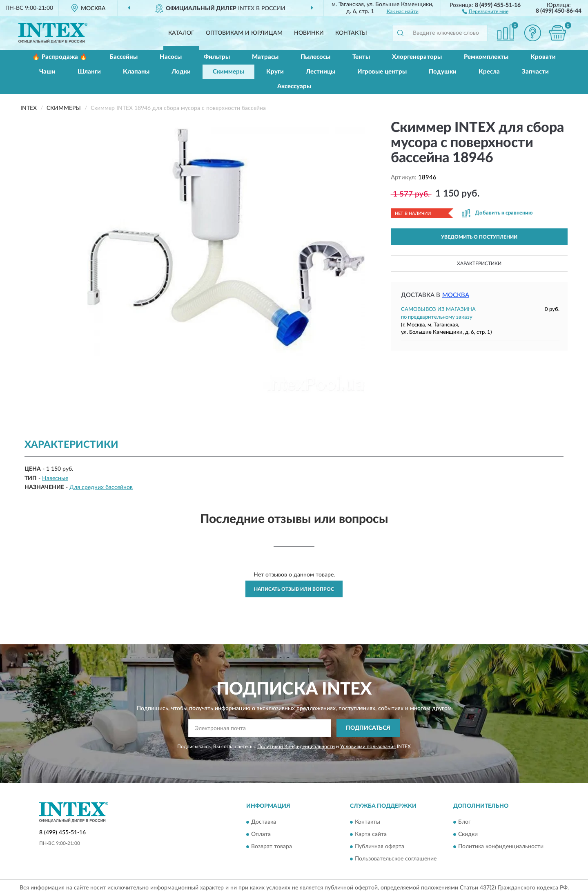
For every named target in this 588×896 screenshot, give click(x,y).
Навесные (55, 478)
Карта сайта (371, 834)
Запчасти (535, 72)
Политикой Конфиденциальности (296, 746)
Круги (275, 72)
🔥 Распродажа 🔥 (60, 57)
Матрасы (265, 57)
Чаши (47, 72)
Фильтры (217, 57)
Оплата (261, 834)
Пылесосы (315, 57)
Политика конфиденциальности (501, 847)
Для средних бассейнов (101, 487)
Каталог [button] (181, 33)
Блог (464, 822)
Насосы (171, 57)
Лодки (181, 72)
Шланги (89, 72)
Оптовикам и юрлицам (244, 33)
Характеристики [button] (479, 264)
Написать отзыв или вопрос (294, 589)
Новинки (309, 33)
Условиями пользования (368, 746)
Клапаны (136, 72)
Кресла (489, 72)
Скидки (468, 834)
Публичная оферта (380, 847)
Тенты (361, 57)
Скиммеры (228, 72)
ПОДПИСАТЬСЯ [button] (368, 728)
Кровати (543, 57)
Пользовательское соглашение (396, 859)
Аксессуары (294, 86)
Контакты (351, 33)
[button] (485, 11)
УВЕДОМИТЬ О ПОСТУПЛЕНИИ (479, 237)
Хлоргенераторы (417, 57)
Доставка (264, 822)
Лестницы (321, 72)
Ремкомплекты (486, 57)
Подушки (443, 72)
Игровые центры (382, 72)
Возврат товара (272, 847)
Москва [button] (456, 295)
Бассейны (124, 57)
